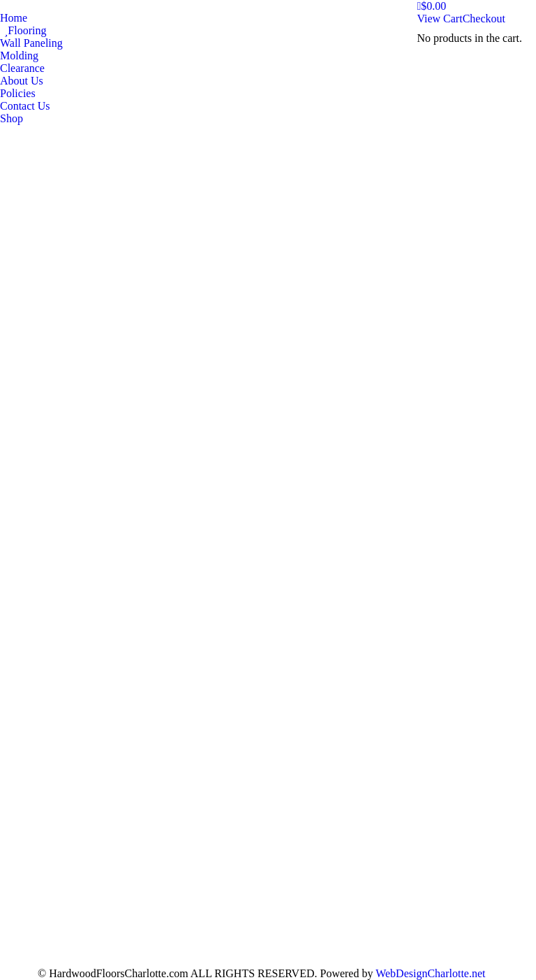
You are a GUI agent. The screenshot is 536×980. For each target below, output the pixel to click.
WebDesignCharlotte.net (430, 973)
